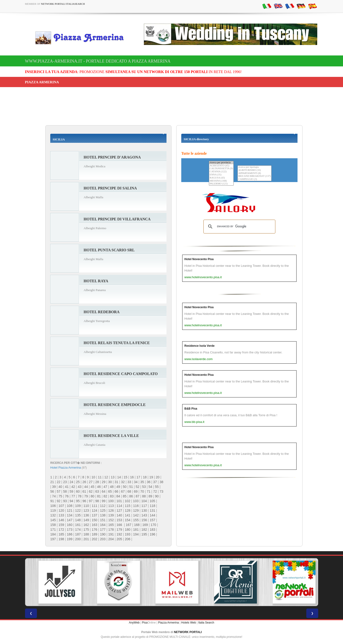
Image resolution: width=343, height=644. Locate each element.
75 (61, 496)
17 (138, 477)
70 (142, 491)
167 (129, 525)
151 (103, 520)
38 (161, 482)
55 (157, 487)
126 (111, 510)
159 (61, 525)
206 (128, 539)
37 (155, 482)
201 (86, 539)
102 (128, 501)
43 (80, 487)
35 (142, 482)
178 (111, 530)
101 (119, 501)
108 (70, 506)
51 (131, 487)
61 (84, 491)
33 (129, 482)
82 (106, 496)
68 (129, 491)
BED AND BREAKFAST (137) (254, 176)
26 (84, 482)
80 (93, 496)
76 (67, 496)
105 (152, 501)
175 (86, 530)
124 (94, 510)
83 (112, 496)
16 (132, 477)
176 (94, 530)
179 (119, 530)
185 (61, 534)
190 (103, 534)
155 (136, 520)
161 (78, 525)
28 (97, 482)
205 (119, 539)
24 (71, 482)
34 (136, 482)
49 (118, 487)
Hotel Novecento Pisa (199, 259)
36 (149, 482)
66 (116, 491)
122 (78, 510)
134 (70, 515)
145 (53, 520)
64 (104, 491)
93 (65, 501)
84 (118, 496)
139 (111, 515)
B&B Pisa (191, 409)
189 (94, 534)
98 (97, 501)
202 (94, 539)
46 (99, 487)
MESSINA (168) (221, 181)
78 (80, 496)
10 (93, 477)
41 (67, 487)
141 (128, 515)
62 (91, 491)
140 (119, 515)
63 (97, 491)
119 (53, 510)
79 (86, 496)
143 (144, 515)
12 (106, 477)
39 (54, 487)
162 (86, 525)
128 (128, 510)
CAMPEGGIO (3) (254, 179)
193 (128, 534)
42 (73, 487)
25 (78, 482)
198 (61, 539)
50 (125, 487)
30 (110, 482)
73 (161, 491)
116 (136, 506)
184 (53, 534)
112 (103, 506)
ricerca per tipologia (254, 167)
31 (116, 482)
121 (70, 510)
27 (91, 482)
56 (52, 491)
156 (144, 520)
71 (149, 491)
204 (111, 539)
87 (138, 496)
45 (93, 487)
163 (94, 525)
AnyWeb (134, 623)
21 (52, 482)
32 (123, 482)
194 (136, 534)
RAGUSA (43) (221, 178)
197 (53, 539)
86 (131, 496)
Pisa (145, 623)
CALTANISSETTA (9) (221, 169)
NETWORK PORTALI (188, 632)
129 (136, 510)
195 (144, 534)
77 (73, 496)
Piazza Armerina (169, 623)
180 (128, 530)
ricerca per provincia (221, 163)
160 (70, 525)
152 (111, 520)
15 (126, 477)
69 (136, 491)
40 (61, 487)
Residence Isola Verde (199, 346)
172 (61, 530)
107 (61, 506)
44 (86, 487)
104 (144, 501)
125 (103, 510)
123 (86, 510)
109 (78, 506)
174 (78, 530)
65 (110, 491)
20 (158, 477)
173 (70, 530)
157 (152, 520)
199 (70, 539)
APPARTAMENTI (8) (254, 173)
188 (86, 534)
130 (144, 510)
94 (71, 501)
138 (103, 515)
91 (52, 501)
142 (136, 515)
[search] (239, 227)
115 (128, 506)
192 (119, 534)
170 (153, 525)
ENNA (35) (221, 175)
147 (70, 520)
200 (78, 539)
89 (151, 496)
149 (86, 520)
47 (106, 487)
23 (65, 482)
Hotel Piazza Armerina (66, 468)
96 (84, 501)
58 (65, 491)
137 (94, 515)
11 (100, 477)
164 (103, 525)
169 (145, 525)
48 (112, 487)
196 (152, 534)
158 (53, 525)
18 (145, 477)
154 (128, 520)
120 (61, 510)
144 (152, 515)
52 (138, 487)
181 (136, 530)
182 (144, 530)
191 (111, 534)
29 (104, 482)
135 (78, 515)
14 (119, 477)
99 (104, 501)
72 (155, 491)
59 (71, 491)
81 (99, 496)
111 (94, 506)
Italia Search (206, 623)
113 (111, 506)
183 (152, 530)
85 (125, 496)
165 (111, 525)
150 (94, 520)
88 (144, 496)
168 (137, 525)
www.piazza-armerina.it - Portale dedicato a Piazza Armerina (98, 61)
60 (78, 491)
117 (144, 506)
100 (111, 501)
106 (53, 506)
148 (78, 520)
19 (151, 477)
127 (119, 510)
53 (144, 487)
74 (54, 496)
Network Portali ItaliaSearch (63, 4)
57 (59, 491)
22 (59, 482)
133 (61, 515)
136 (86, 515)
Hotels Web (189, 623)
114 (119, 506)
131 (152, 510)
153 (119, 520)
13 (113, 477)
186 (70, 534)
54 (151, 487)
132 (53, 515)
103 (136, 501)
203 (103, 539)
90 (157, 496)
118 (152, 506)
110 (86, 506)
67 (123, 491)
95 (78, 501)
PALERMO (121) (221, 184)
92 (59, 501)
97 (91, 501)
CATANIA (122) (221, 172)
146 (61, 520)
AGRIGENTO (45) (221, 166)
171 (53, 530)
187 (78, 534)
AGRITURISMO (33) (254, 170)
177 (103, 530)
